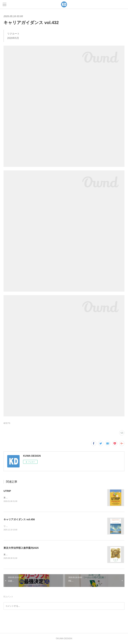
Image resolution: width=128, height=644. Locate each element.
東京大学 (8, 498)
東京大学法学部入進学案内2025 (21, 548)
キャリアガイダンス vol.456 (19, 519)
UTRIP (7, 491)
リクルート (9, 526)
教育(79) (7, 423)
